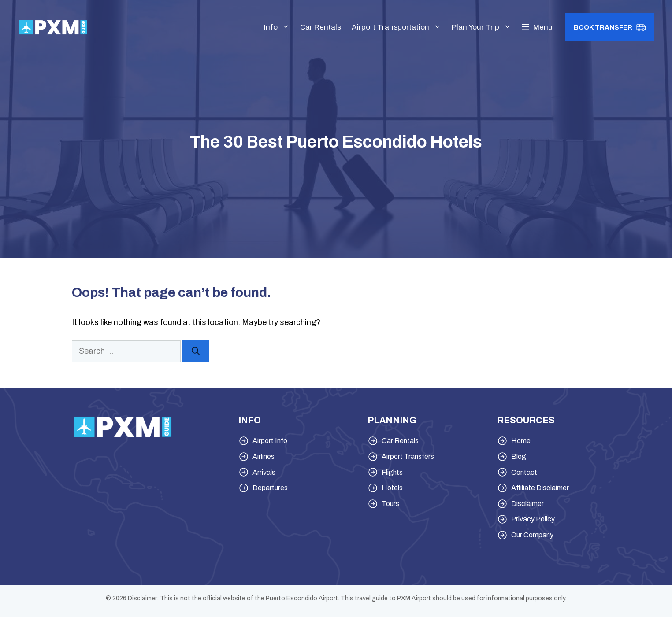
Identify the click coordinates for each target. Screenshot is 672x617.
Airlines (264, 456)
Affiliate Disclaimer (540, 488)
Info (279, 27)
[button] (537, 27)
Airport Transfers (408, 456)
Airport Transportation (399, 27)
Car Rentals (321, 27)
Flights (392, 472)
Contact (524, 472)
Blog (519, 456)
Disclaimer (527, 504)
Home (521, 441)
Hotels (392, 488)
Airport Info (270, 441)
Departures (270, 488)
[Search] (196, 351)
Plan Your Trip (484, 27)
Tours (390, 504)
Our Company (532, 535)
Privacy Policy (533, 519)
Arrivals (264, 472)
